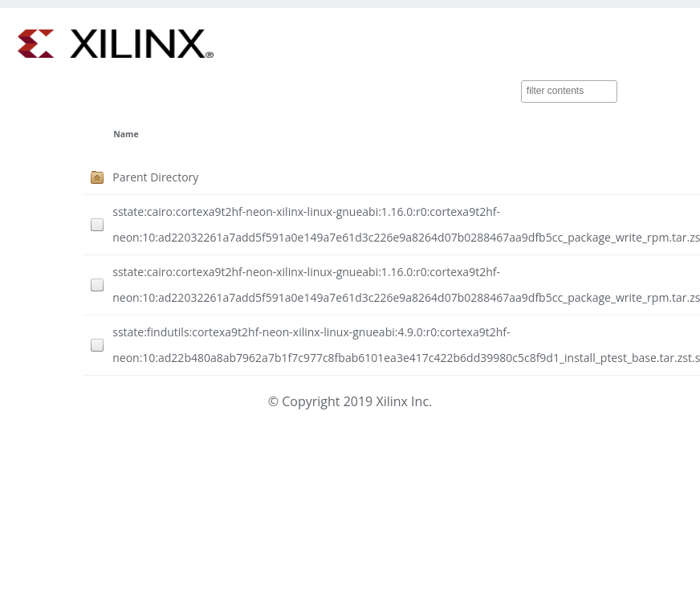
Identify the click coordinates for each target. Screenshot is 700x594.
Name (126, 134)
